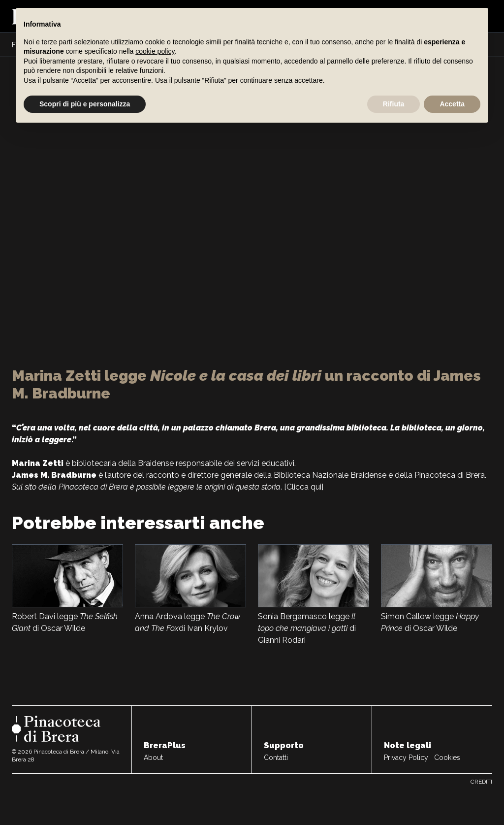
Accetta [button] (452, 104)
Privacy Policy (406, 758)
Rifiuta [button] (394, 104)
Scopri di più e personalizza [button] (85, 104)
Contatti (276, 758)
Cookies (447, 758)
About (153, 758)
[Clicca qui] (304, 487)
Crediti (481, 782)
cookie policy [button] (155, 51)
